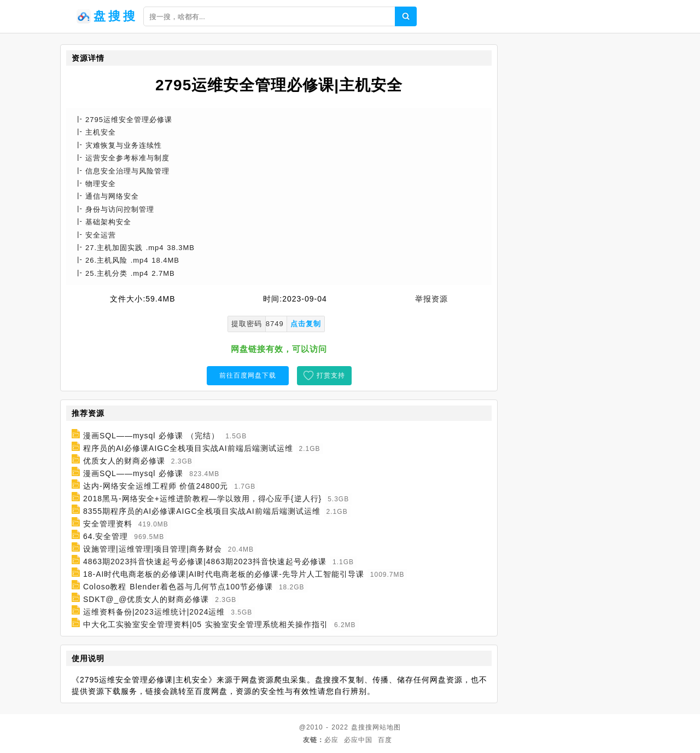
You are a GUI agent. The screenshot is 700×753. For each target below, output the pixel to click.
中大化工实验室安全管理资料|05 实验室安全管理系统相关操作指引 (206, 624)
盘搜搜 (362, 727)
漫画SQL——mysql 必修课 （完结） (151, 436)
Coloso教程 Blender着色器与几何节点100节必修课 (178, 587)
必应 (331, 740)
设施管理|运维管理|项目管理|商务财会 (153, 549)
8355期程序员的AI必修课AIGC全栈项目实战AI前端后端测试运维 (202, 511)
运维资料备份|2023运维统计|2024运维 (154, 612)
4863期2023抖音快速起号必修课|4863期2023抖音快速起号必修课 (205, 561)
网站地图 (387, 727)
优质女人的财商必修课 (124, 461)
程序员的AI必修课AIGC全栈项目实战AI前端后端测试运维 (188, 448)
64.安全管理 (106, 536)
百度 (385, 740)
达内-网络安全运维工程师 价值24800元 (156, 486)
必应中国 (358, 740)
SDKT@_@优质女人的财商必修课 (146, 599)
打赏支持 (331, 375)
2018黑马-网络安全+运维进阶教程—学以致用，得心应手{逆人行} (202, 499)
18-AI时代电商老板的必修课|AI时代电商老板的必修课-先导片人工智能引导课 (224, 574)
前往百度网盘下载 (248, 375)
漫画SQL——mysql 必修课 (133, 473)
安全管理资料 (108, 524)
